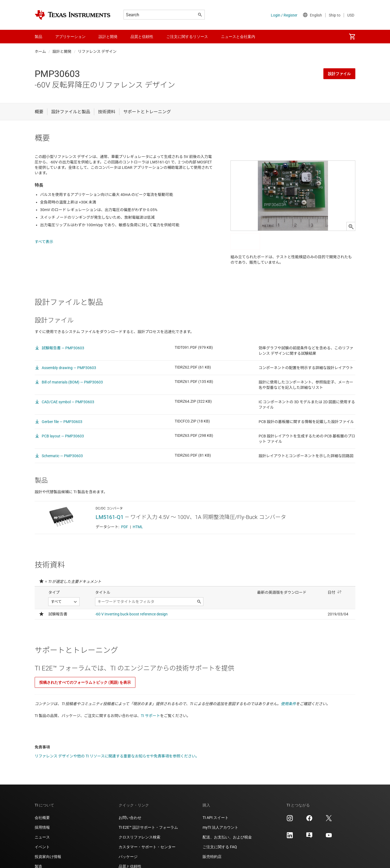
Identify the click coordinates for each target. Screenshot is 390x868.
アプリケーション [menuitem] (70, 37)
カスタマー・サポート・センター (147, 847)
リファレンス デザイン (97, 51)
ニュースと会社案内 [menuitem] (238, 37)
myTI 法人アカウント (220, 827)
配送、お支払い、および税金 (227, 837)
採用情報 (42, 827)
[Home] (73, 15)
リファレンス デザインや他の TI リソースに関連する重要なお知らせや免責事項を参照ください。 (117, 756)
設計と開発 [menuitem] (108, 37)
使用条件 (288, 704)
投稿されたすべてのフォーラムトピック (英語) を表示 (85, 682)
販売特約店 (212, 857)
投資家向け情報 (48, 857)
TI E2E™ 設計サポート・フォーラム (148, 827)
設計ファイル (339, 74)
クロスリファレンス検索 (139, 837)
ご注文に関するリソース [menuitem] (187, 37)
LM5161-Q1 (110, 517)
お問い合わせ (130, 818)
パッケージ (128, 857)
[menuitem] (352, 37)
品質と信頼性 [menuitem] (142, 37)
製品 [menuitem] (38, 37)
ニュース (42, 837)
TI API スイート (216, 818)
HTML (138, 527)
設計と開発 (62, 51)
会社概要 (42, 818)
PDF (125, 527)
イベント (42, 847)
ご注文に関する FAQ (220, 847)
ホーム (40, 51)
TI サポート (150, 716)
